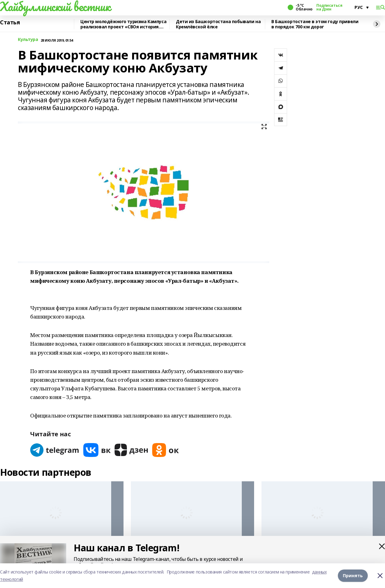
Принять (353, 576)
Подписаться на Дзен (329, 7)
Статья (10, 23)
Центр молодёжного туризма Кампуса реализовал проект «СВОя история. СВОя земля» (123, 24)
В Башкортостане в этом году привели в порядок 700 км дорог (315, 24)
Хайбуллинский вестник (55, 6)
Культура (28, 40)
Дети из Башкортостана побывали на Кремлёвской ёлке (218, 24)
